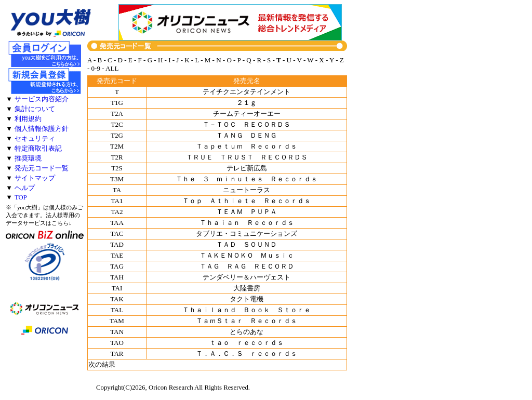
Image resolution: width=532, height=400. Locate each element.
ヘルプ (25, 188)
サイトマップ (35, 178)
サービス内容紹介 (42, 99)
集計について (35, 109)
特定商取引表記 (38, 149)
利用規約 (28, 119)
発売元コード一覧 (42, 168)
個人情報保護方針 (42, 129)
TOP (21, 197)
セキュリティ (35, 139)
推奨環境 (28, 158)
